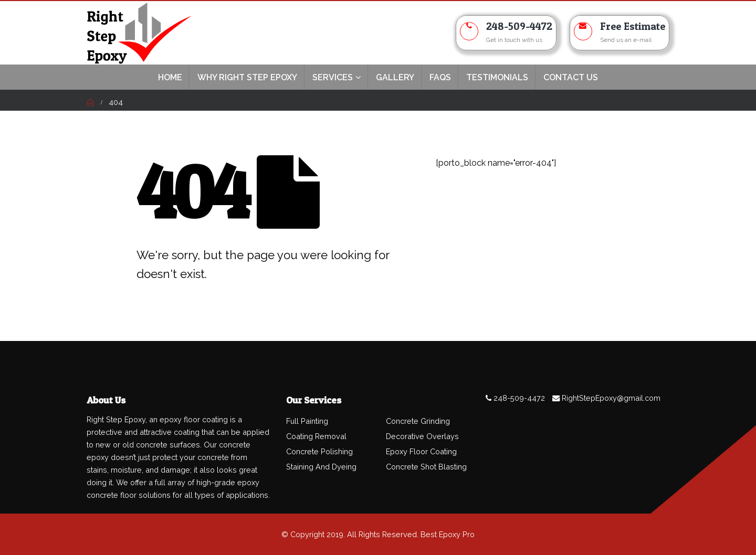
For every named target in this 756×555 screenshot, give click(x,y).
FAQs (440, 77)
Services (333, 77)
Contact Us (571, 77)
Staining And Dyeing (321, 467)
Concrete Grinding (418, 421)
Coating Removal (316, 436)
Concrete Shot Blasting (426, 467)
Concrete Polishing (319, 451)
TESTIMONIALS (497, 77)
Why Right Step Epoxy (247, 77)
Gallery (395, 77)
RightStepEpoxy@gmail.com (611, 398)
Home (170, 77)
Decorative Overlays (422, 436)
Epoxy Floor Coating (421, 451)
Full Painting (307, 421)
